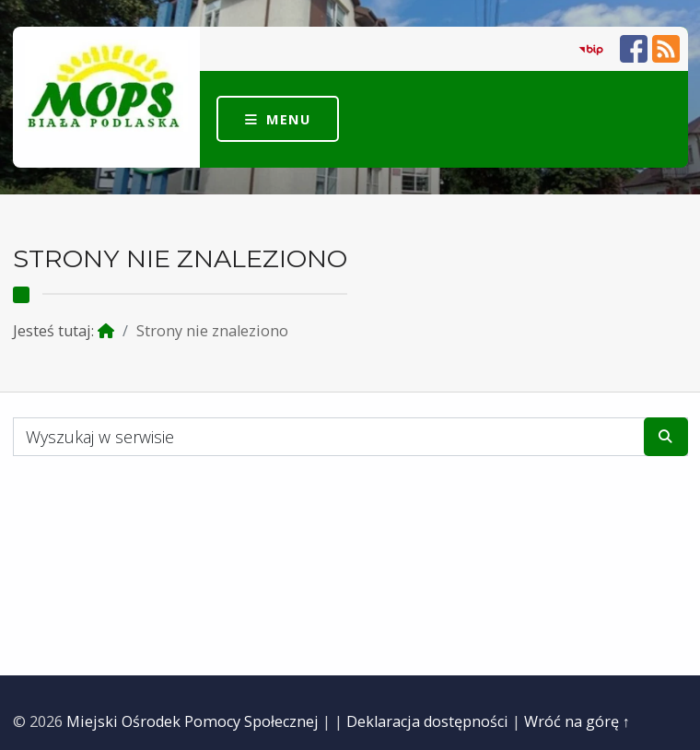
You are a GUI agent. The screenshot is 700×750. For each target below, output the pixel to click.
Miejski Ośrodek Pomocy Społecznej (192, 721)
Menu (288, 119)
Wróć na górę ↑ (577, 721)
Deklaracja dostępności (427, 721)
